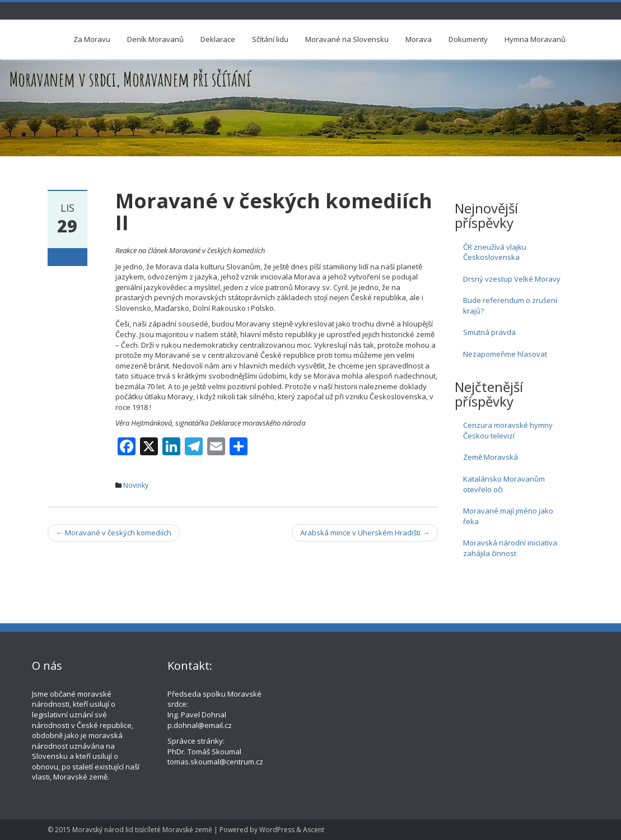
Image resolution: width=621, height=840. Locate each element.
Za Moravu (92, 39)
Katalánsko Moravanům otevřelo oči (504, 484)
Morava (419, 39)
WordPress (277, 830)
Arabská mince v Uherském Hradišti (365, 533)
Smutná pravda (489, 332)
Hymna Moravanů (535, 39)
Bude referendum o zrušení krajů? (510, 305)
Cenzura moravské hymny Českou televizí (508, 430)
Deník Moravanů (155, 39)
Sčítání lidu (270, 39)
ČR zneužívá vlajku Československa (495, 252)
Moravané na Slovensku (347, 39)
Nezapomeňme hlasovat (505, 354)
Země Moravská (491, 457)
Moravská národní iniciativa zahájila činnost (510, 548)
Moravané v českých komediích (114, 533)
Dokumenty (468, 39)
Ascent (314, 830)
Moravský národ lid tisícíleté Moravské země (142, 830)
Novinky (136, 485)
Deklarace (218, 39)
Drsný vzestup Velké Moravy (512, 279)
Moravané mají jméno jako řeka (508, 516)
